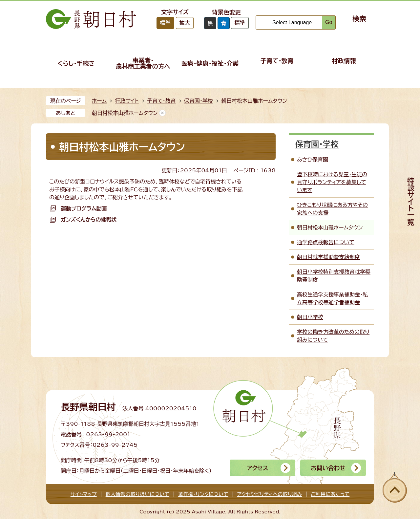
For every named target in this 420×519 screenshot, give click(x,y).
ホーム (99, 101)
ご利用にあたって (330, 494)
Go (329, 22)
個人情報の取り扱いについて (137, 494)
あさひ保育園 (313, 160)
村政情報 (344, 61)
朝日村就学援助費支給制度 (328, 257)
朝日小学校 (310, 317)
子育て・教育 (277, 61)
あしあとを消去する (162, 113)
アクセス (257, 468)
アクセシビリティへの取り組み (270, 494)
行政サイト (127, 101)
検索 (359, 19)
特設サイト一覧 (411, 201)
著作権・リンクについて (203, 494)
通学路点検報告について (326, 242)
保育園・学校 (199, 101)
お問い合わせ (328, 468)
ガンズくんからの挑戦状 (89, 220)
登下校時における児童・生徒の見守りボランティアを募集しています (332, 182)
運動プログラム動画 (84, 208)
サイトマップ (84, 494)
